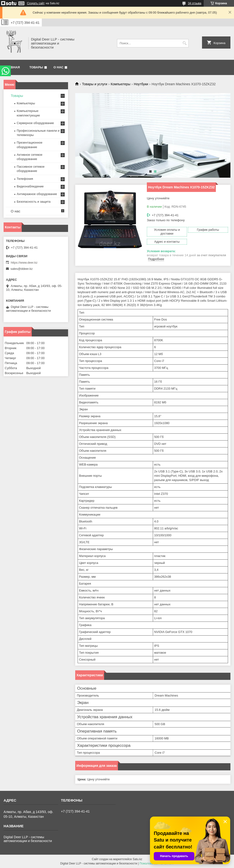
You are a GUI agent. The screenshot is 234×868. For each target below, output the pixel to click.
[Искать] (184, 43)
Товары (36, 67)
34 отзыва (195, 3)
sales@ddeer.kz (22, 269)
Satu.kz (137, 859)
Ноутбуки (141, 84)
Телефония (25, 179)
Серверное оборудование (35, 123)
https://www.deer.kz (24, 263)
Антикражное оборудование (37, 194)
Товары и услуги (95, 84)
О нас (58, 67)
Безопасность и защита (34, 202)
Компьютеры (121, 84)
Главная (12, 67)
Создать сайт (36, 3)
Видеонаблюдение (30, 186)
